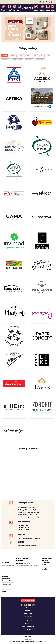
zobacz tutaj (35, 512)
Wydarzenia (28, 607)
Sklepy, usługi (28, 617)
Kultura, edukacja (28, 620)
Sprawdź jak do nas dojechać (27, 546)
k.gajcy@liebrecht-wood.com (23, 564)
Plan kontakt (28, 630)
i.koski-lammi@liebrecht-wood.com (7, 590)
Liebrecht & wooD (28, 640)
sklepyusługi (15, 10)
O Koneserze (28, 623)
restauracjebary (10, 10)
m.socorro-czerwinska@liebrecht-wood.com (27, 566)
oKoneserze (36, 10)
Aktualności (28, 610)
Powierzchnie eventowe (28, 627)
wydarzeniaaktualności (3, 10)
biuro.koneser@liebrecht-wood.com (30, 538)
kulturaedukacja (19, 10)
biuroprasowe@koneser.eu (9, 566)
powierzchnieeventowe (42, 10)
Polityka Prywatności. (40, 642)
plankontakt (48, 10)
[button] (49, 2)
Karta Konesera (28, 633)
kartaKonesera (53, 10)
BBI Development (28, 638)
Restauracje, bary (28, 614)
